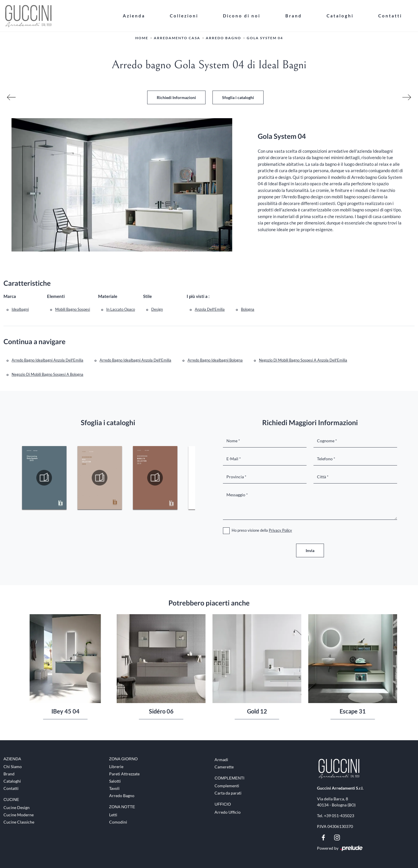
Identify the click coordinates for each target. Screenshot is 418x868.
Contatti (390, 16)
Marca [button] (10, 296)
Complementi (227, 786)
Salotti (115, 781)
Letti (113, 815)
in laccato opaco (121, 309)
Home (142, 38)
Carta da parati (228, 793)
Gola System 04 (265, 38)
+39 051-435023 (339, 816)
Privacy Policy (280, 530)
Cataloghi (340, 16)
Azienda (134, 16)
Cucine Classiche (19, 822)
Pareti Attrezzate (124, 774)
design (157, 309)
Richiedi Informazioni (176, 97)
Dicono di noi (242, 16)
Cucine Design (17, 807)
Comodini (118, 822)
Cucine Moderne (19, 815)
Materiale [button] (108, 296)
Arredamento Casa (177, 38)
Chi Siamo (13, 767)
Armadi (221, 760)
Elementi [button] (56, 296)
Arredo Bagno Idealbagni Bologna (215, 360)
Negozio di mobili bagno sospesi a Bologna (47, 374)
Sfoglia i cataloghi (238, 97)
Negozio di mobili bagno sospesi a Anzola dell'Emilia (303, 360)
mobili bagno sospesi (73, 309)
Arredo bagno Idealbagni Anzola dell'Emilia (135, 360)
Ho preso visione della (262, 530)
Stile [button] (147, 296)
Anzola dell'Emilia (210, 309)
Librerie (116, 767)
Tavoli (114, 788)
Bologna (248, 309)
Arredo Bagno (224, 38)
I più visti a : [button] (198, 296)
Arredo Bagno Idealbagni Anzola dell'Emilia (47, 360)
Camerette (224, 767)
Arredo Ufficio (228, 812)
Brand (294, 16)
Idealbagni (20, 309)
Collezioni (184, 16)
